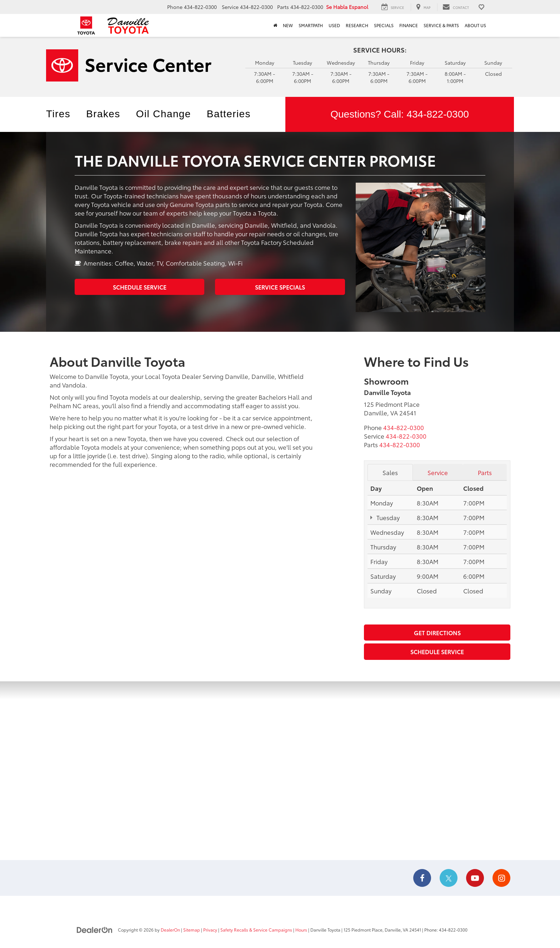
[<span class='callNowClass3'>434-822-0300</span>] (400, 444)
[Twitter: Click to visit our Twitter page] (449, 878)
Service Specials (280, 287)
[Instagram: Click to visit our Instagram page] (501, 878)
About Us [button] (475, 25)
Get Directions (437, 633)
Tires (58, 114)
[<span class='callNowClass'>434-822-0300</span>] (404, 427)
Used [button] (334, 25)
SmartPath (311, 25)
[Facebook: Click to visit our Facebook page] (422, 878)
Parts (485, 472)
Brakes (103, 114)
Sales (390, 472)
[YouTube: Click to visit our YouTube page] (475, 878)
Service (438, 472)
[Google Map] (280, 771)
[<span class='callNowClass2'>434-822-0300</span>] (406, 436)
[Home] (275, 25)
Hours (301, 930)
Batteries (229, 114)
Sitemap (192, 930)
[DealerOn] (95, 929)
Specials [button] (384, 25)
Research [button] (357, 25)
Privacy (210, 930)
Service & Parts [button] (441, 25)
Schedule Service (140, 287)
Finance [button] (409, 25)
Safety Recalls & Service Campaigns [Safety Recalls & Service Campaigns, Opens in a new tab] (256, 930)
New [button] (288, 25)
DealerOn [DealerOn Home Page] (170, 930)
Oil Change (164, 114)
